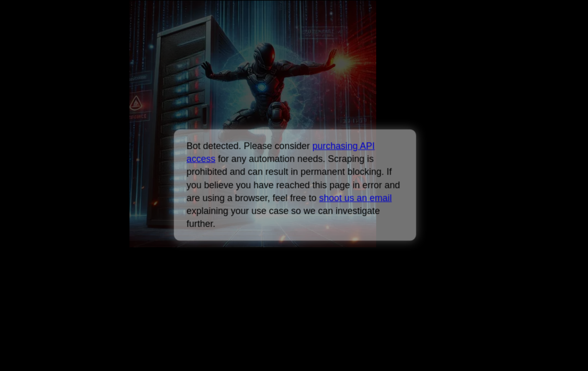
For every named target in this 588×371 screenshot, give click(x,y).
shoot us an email (355, 198)
